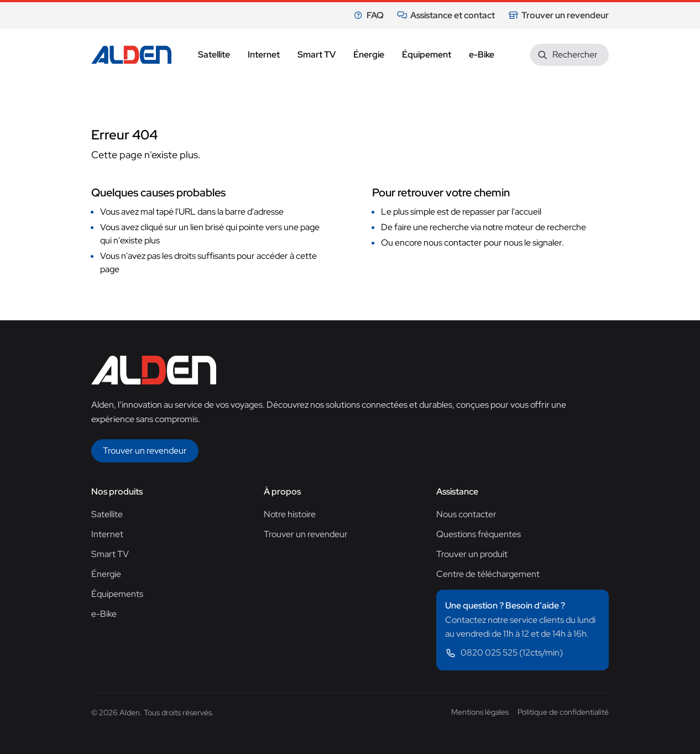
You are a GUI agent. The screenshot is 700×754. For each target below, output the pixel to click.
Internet (107, 534)
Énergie (106, 574)
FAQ (369, 15)
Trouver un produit (472, 554)
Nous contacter (466, 514)
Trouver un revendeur (558, 15)
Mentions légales (480, 712)
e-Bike (104, 614)
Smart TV (110, 554)
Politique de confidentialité (563, 712)
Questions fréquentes (479, 534)
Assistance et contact (446, 15)
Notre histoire (290, 514)
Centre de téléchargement (488, 574)
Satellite (107, 514)
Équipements (117, 594)
